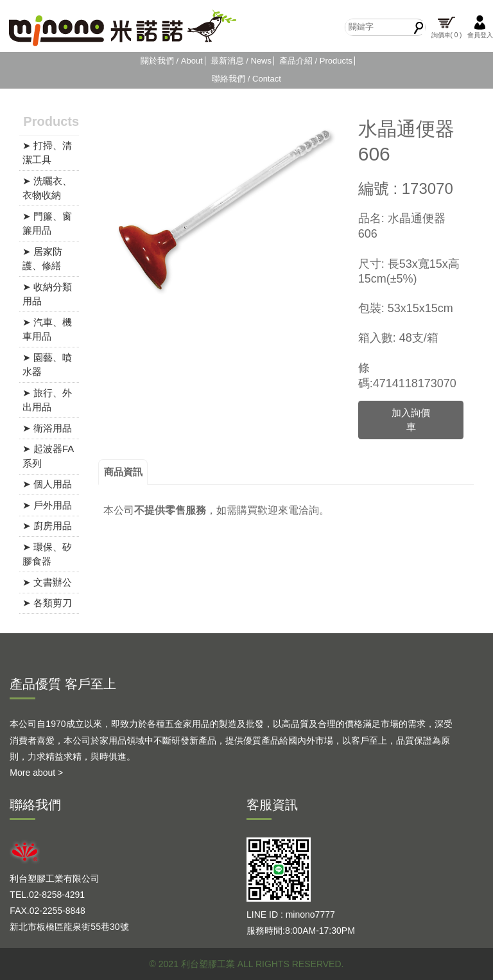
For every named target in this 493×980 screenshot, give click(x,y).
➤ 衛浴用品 (47, 428)
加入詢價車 (411, 420)
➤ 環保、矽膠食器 (47, 554)
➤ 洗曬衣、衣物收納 (47, 188)
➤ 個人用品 (47, 484)
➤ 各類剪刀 (47, 603)
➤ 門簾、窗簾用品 (47, 223)
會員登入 (480, 27)
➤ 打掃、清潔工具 (47, 153)
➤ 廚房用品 (47, 526)
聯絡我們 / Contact (246, 79)
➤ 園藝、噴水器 (47, 365)
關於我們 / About (172, 61)
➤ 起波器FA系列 (48, 456)
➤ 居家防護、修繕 (42, 259)
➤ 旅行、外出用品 (47, 400)
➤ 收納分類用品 (47, 294)
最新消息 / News (241, 61)
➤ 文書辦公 (47, 582)
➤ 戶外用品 (47, 505)
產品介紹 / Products (316, 61)
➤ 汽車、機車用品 (47, 329)
